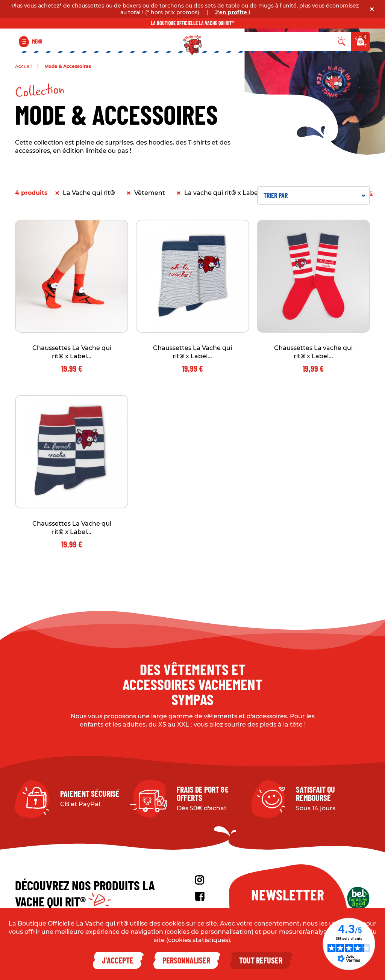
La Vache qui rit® (89, 193)
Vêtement (150, 193)
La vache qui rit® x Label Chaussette (240, 193)
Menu (37, 41)
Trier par (315, 195)
